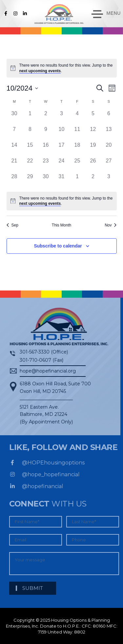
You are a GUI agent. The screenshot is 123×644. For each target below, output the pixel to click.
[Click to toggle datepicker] (22, 88)
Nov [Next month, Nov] (111, 225)
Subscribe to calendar (58, 246)
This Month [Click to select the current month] (61, 225)
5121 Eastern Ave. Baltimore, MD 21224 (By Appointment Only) (43, 414)
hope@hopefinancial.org (44, 371)
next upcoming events (40, 71)
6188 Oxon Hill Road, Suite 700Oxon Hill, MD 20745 (52, 387)
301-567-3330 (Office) (40, 352)
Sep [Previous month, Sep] (12, 225)
